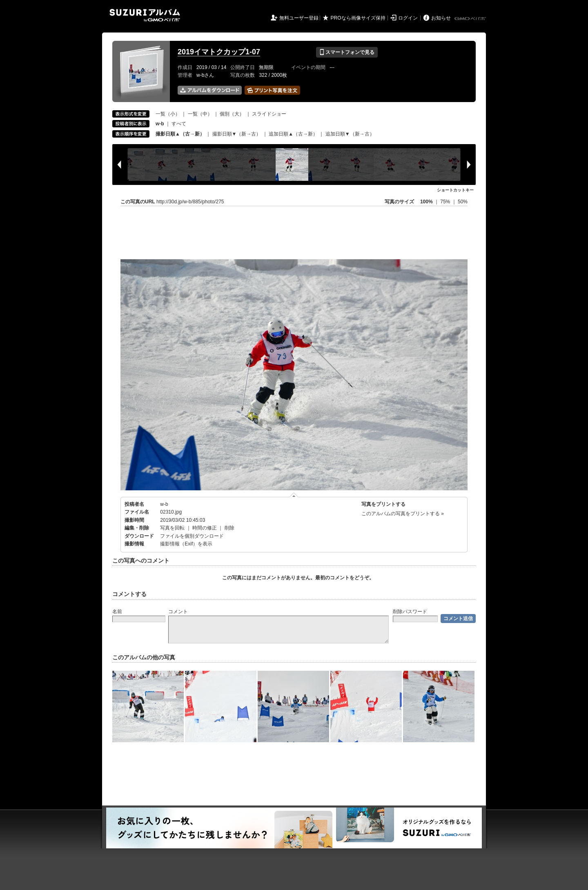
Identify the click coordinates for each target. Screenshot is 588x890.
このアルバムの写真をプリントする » (403, 514)
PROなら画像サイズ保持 (358, 18)
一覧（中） (200, 114)
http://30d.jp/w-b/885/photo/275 (190, 202)
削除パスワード (410, 612)
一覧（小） (168, 114)
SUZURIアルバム (145, 15)
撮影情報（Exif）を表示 (186, 544)
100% (427, 202)
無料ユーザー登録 (299, 18)
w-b (164, 504)
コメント (178, 612)
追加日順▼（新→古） (350, 134)
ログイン (408, 18)
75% (446, 202)
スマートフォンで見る (347, 52)
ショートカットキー (455, 190)
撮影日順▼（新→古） (237, 134)
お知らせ (441, 18)
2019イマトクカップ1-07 (219, 52)
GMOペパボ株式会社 (471, 19)
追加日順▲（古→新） (293, 134)
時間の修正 (205, 528)
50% (463, 202)
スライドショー (269, 114)
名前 (117, 612)
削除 (229, 528)
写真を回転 (172, 528)
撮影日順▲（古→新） (180, 134)
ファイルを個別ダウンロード (192, 536)
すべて (179, 124)
